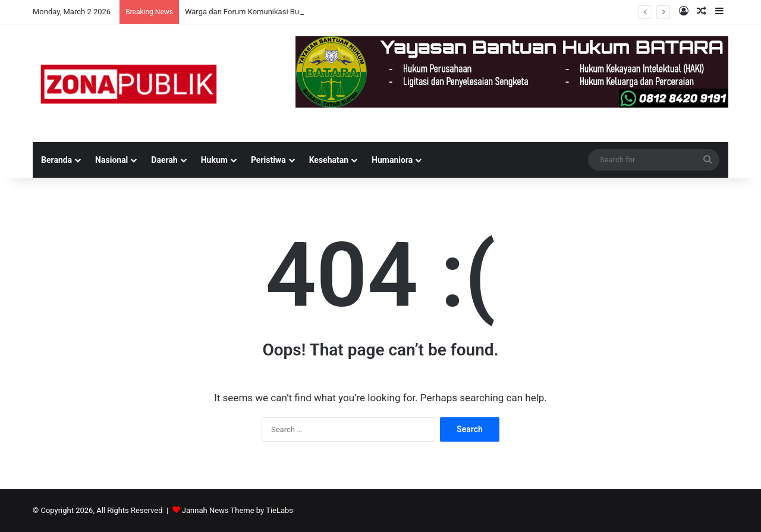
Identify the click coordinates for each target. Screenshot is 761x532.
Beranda (56, 160)
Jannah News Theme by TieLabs (238, 510)
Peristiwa (268, 160)
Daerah (164, 160)
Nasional (111, 160)
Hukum (214, 160)
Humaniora (392, 160)
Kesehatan (329, 160)
